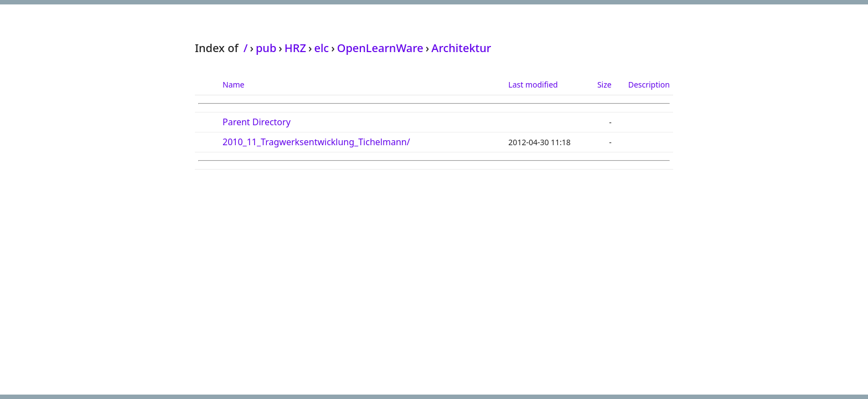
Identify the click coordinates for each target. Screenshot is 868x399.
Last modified (533, 85)
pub (266, 48)
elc (321, 48)
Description (649, 85)
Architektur (461, 48)
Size (604, 85)
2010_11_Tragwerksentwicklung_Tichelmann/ (316, 142)
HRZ (295, 48)
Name (233, 85)
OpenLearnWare (380, 48)
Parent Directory (257, 122)
